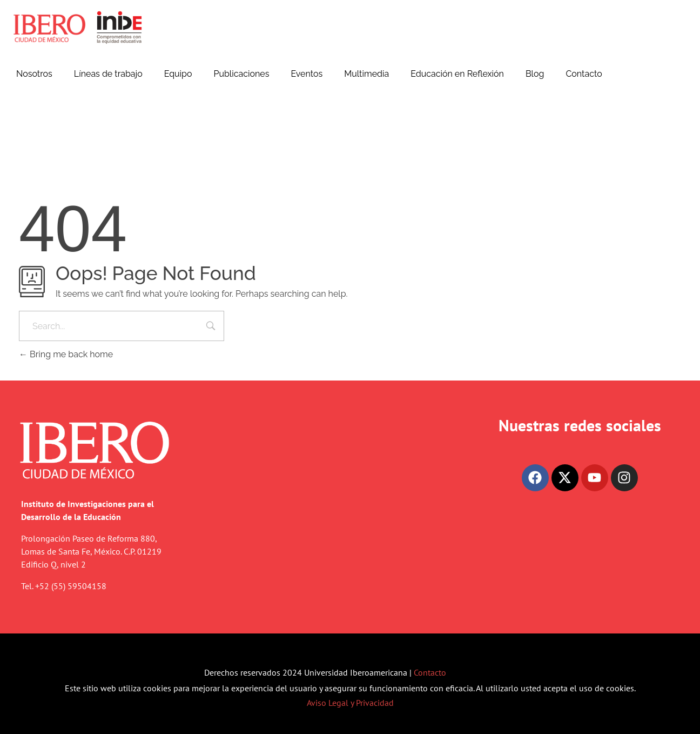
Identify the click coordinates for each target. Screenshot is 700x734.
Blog (535, 74)
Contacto (584, 74)
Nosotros (34, 74)
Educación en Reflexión (457, 74)
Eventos (307, 74)
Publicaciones (241, 74)
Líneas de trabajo (108, 74)
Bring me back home (66, 354)
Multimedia (366, 74)
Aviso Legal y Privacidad (350, 703)
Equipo (178, 74)
